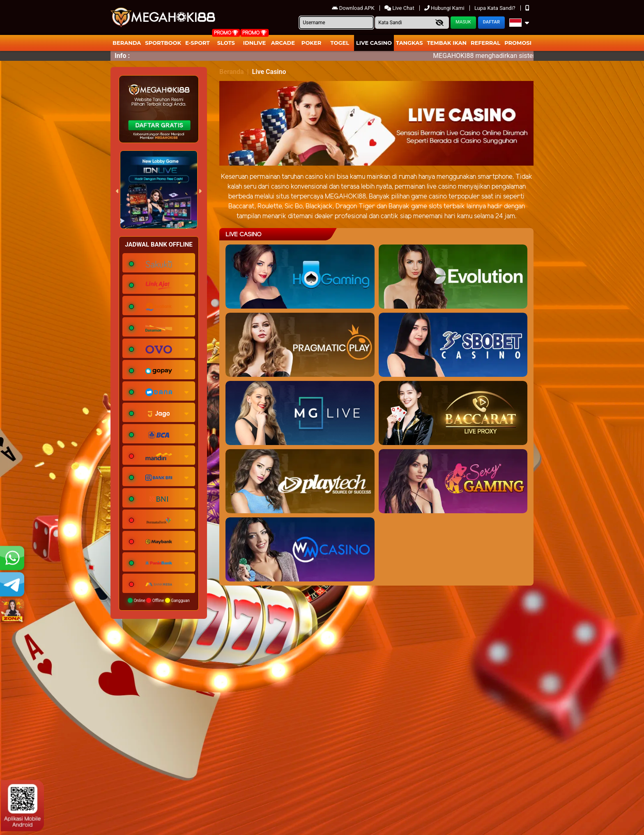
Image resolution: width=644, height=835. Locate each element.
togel (340, 43)
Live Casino (374, 43)
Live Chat (400, 8)
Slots (226, 43)
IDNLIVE (255, 43)
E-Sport (198, 43)
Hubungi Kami (445, 8)
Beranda (127, 43)
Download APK (354, 8)
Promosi (518, 43)
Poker (311, 43)
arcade (283, 43)
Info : (122, 56)
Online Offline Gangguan (159, 600)
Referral (485, 43)
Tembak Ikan (447, 43)
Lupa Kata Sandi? (496, 8)
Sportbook (163, 43)
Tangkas (409, 43)
